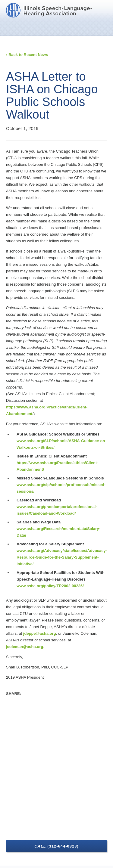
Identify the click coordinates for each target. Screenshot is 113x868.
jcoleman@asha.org (25, 647)
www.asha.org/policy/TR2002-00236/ (50, 586)
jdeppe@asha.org (40, 633)
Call (56, 846)
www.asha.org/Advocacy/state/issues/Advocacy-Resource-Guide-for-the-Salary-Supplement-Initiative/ (62, 557)
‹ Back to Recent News (27, 55)
